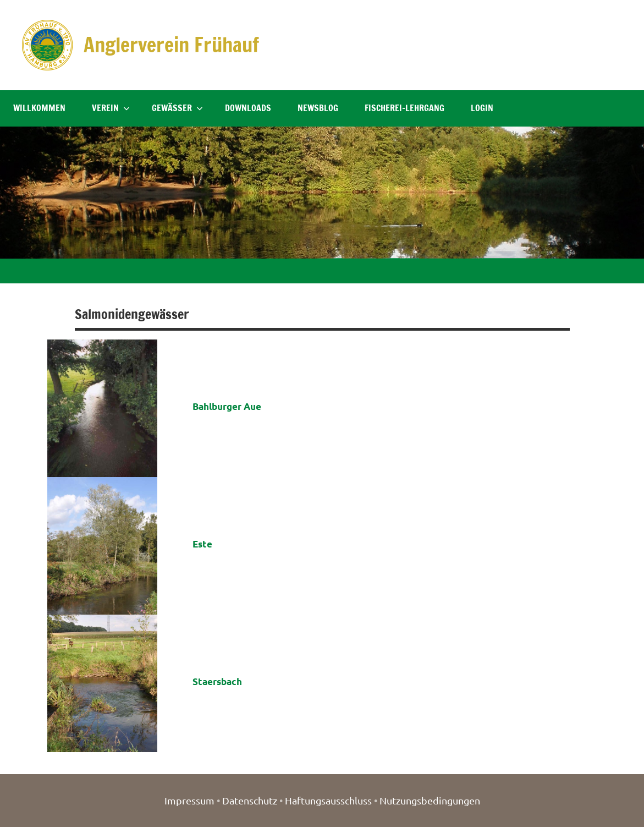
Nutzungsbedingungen (430, 800)
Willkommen (39, 108)
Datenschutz (250, 800)
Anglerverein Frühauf (171, 45)
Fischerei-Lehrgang (404, 108)
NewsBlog (318, 108)
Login (482, 108)
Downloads (248, 108)
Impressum (189, 800)
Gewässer (177, 108)
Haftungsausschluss (328, 800)
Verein (111, 108)
